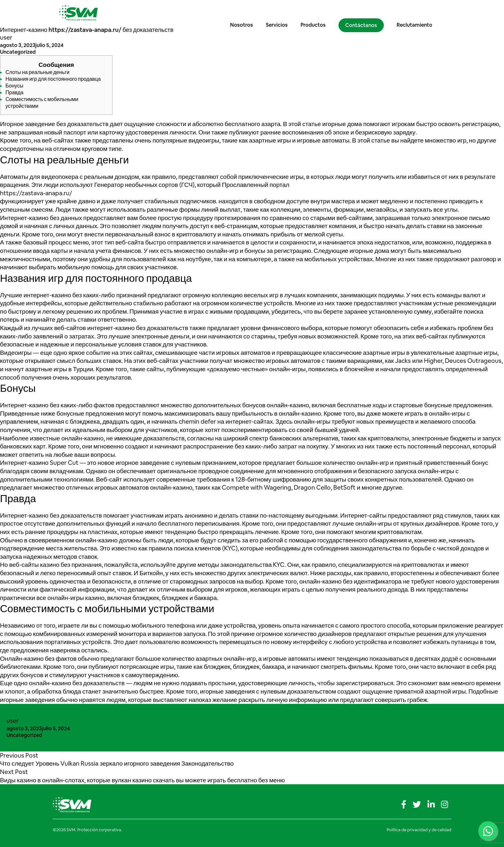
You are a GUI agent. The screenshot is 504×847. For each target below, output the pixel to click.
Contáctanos (367, 13)
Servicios (283, 13)
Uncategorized (18, 52)
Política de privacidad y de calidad (419, 830)
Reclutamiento (421, 13)
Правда (14, 92)
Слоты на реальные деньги (37, 72)
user (6, 37)
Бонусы (14, 86)
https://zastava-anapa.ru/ (36, 193)
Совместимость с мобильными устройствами (42, 103)
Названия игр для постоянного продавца (53, 79)
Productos (319, 13)
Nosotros (248, 13)
